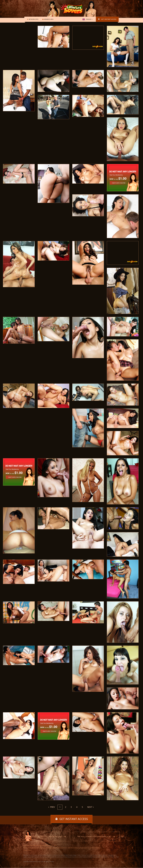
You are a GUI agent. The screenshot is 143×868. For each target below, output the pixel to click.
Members (30, 846)
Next (90, 807)
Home (25, 846)
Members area (48, 19)
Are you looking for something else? (94, 837)
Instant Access (46, 846)
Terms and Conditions (30, 848)
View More (54, 846)
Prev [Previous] (52, 807)
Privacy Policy (27, 850)
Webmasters (51, 848)
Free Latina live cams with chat (48, 837)
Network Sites (33, 19)
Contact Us (59, 848)
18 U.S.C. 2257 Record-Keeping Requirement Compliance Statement (82, 848)
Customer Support (42, 848)
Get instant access (109, 19)
